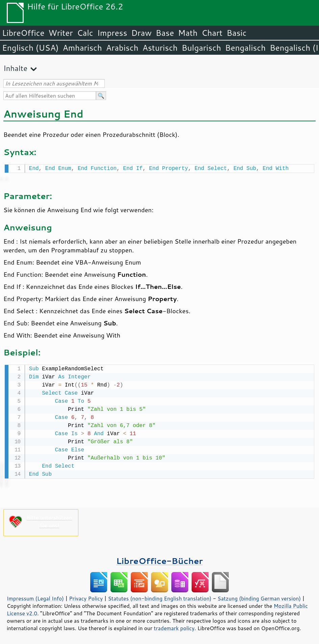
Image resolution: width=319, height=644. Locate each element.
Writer (60, 33)
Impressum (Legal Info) (35, 597)
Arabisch (122, 48)
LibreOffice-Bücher (159, 559)
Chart (212, 33)
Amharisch (82, 48)
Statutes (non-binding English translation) (159, 597)
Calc (85, 33)
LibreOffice (23, 33)
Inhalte (15, 68)
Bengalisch (245, 48)
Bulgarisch (202, 48)
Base (165, 33)
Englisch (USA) (30, 48)
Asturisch (160, 48)
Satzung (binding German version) (259, 597)
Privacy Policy (86, 597)
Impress (112, 33)
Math (188, 33)
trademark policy (174, 627)
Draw (141, 33)
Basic (236, 33)
